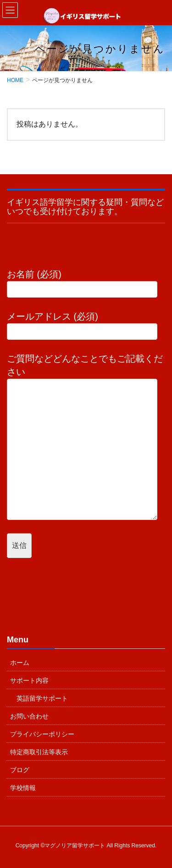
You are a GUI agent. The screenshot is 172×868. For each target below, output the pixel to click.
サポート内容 (29, 680)
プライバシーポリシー (42, 734)
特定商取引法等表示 (39, 752)
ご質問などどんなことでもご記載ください (86, 437)
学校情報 (23, 788)
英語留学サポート (42, 698)
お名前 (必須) (86, 283)
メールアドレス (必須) (86, 326)
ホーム (20, 663)
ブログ (20, 770)
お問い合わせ (29, 716)
